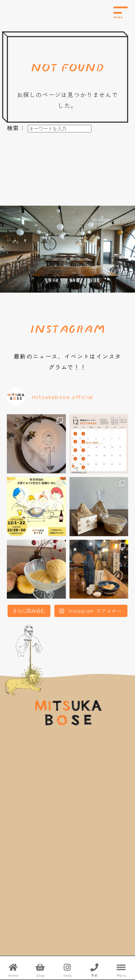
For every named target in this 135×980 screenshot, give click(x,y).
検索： (16, 128)
